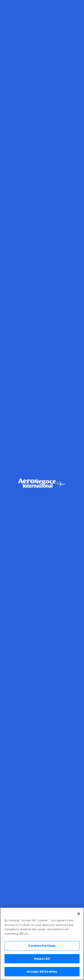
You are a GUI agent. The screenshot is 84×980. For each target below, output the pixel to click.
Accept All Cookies (42, 972)
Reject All (42, 959)
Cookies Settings (42, 946)
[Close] (79, 914)
